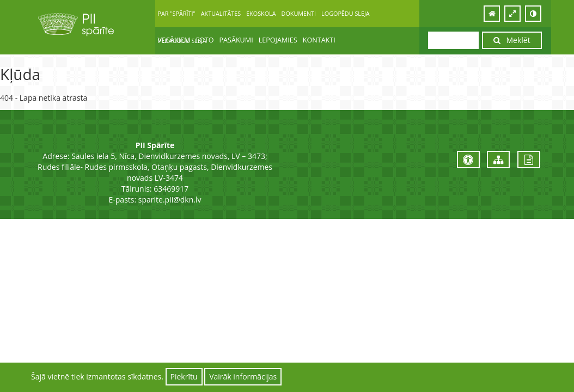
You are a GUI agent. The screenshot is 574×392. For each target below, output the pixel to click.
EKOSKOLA (261, 13)
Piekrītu (184, 376)
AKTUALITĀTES (221, 13)
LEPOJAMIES (278, 40)
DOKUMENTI (299, 13)
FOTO (204, 40)
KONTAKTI (319, 40)
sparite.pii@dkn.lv (170, 200)
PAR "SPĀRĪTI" (177, 13)
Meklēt (512, 40)
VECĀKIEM (174, 40)
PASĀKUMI (236, 40)
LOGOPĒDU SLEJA (346, 13)
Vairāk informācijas (243, 376)
